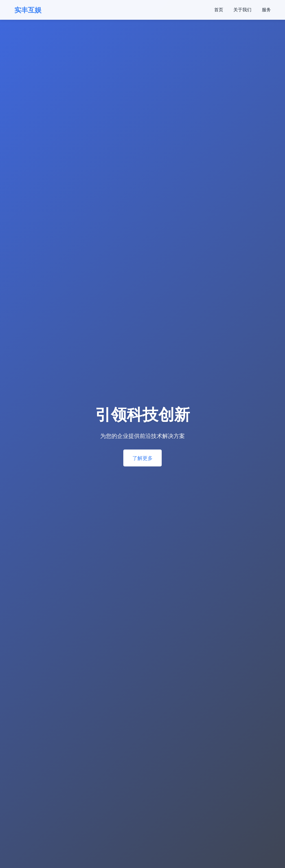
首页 (219, 10)
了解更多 (142, 458)
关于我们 (242, 10)
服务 (266, 10)
